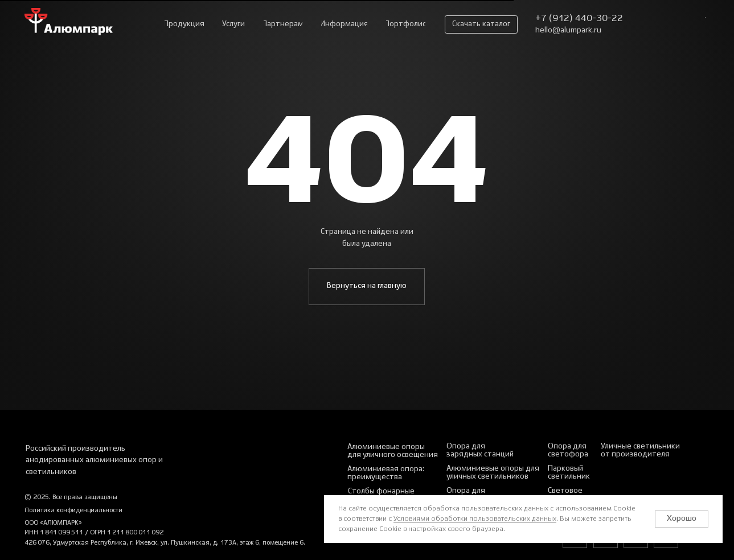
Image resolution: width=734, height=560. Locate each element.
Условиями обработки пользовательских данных (475, 519)
